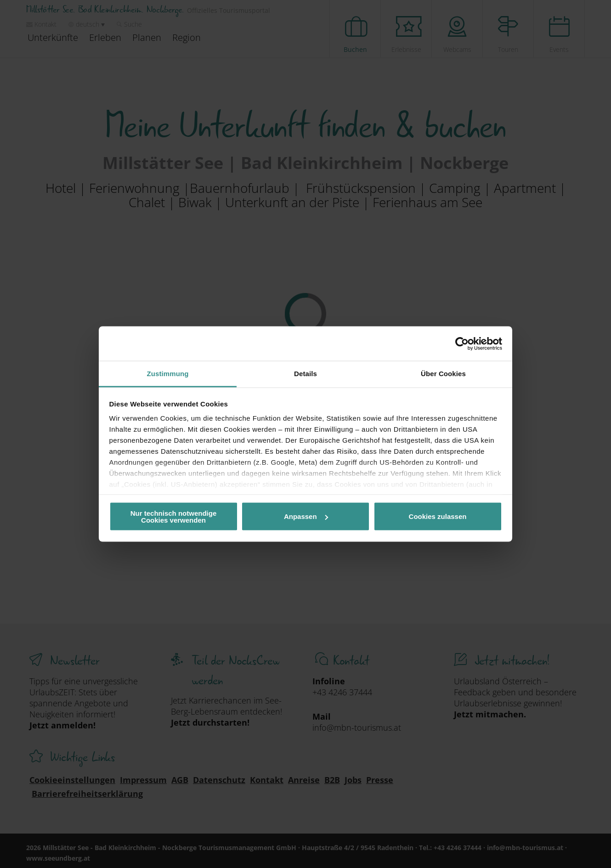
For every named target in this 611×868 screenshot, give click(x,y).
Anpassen (306, 516)
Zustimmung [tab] (168, 374)
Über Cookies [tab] (443, 374)
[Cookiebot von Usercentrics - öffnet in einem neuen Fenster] (462, 344)
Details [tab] (305, 374)
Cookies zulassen (438, 516)
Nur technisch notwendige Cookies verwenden (174, 516)
